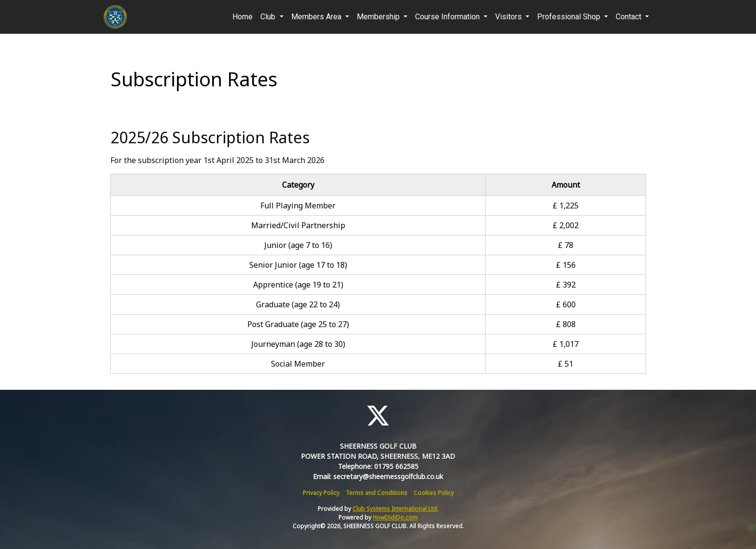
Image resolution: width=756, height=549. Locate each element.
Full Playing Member (298, 206)
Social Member (298, 364)
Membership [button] (379, 17)
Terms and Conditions (377, 493)
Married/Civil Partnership (298, 225)
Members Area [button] (317, 17)
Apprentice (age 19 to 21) (298, 285)
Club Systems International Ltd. (395, 509)
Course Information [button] (448, 17)
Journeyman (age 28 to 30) (298, 344)
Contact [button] (629, 17)
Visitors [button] (509, 17)
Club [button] (269, 17)
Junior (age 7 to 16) (298, 245)
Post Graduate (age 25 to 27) (298, 324)
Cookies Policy (434, 493)
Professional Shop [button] (570, 17)
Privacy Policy (321, 493)
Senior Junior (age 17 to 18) (298, 265)
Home (243, 17)
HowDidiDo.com (395, 517)
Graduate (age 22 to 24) (298, 304)
